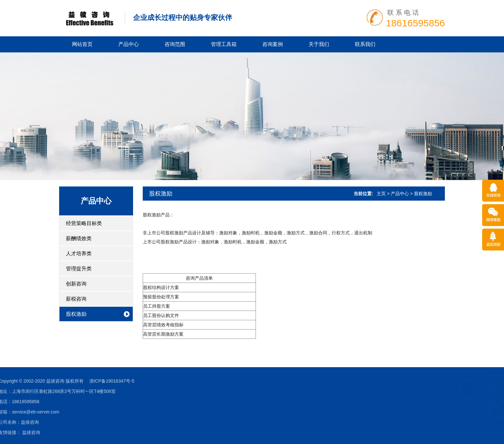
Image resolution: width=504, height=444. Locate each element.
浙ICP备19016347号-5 (35, 381)
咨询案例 (273, 44)
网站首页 (82, 44)
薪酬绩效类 (79, 238)
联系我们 (365, 44)
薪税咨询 (76, 299)
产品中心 (129, 44)
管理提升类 (79, 269)
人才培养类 (79, 254)
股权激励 (76, 314)
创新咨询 (76, 284)
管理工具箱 (224, 44)
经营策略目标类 (84, 223)
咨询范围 (175, 44)
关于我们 (319, 44)
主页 (381, 194)
